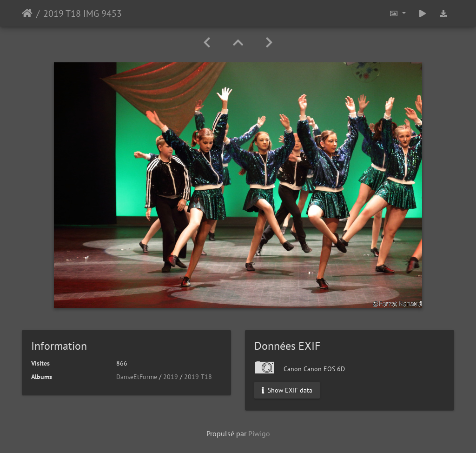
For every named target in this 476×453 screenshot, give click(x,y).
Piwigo (259, 433)
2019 (171, 377)
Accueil (27, 13)
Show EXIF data (287, 390)
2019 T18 (198, 377)
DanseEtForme (137, 377)
